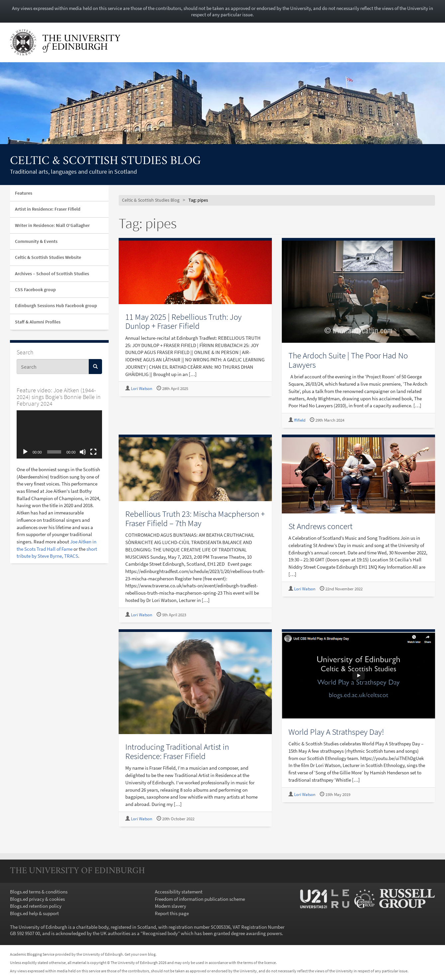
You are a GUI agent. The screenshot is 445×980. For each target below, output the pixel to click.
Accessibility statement (179, 892)
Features (24, 193)
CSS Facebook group (35, 290)
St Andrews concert (321, 526)
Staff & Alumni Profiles (38, 322)
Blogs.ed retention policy (36, 906)
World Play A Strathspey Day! (336, 732)
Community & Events (36, 241)
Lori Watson (142, 389)
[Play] (25, 452)
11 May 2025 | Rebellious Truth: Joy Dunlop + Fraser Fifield (183, 321)
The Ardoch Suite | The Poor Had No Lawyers (348, 360)
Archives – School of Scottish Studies (52, 274)
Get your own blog (140, 954)
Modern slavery (170, 906)
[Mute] (83, 452)
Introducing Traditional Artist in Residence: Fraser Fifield (177, 751)
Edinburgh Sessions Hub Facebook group (56, 305)
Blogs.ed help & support (34, 913)
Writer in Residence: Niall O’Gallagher (52, 225)
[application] (59, 434)
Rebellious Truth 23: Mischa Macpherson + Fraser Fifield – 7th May (195, 518)
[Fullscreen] (93, 452)
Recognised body (160, 933)
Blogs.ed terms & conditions (39, 892)
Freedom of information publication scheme (200, 899)
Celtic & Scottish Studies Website (48, 257)
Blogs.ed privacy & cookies (37, 899)
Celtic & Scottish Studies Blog (105, 161)
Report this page (172, 913)
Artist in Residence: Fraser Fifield (48, 209)
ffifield (300, 420)
